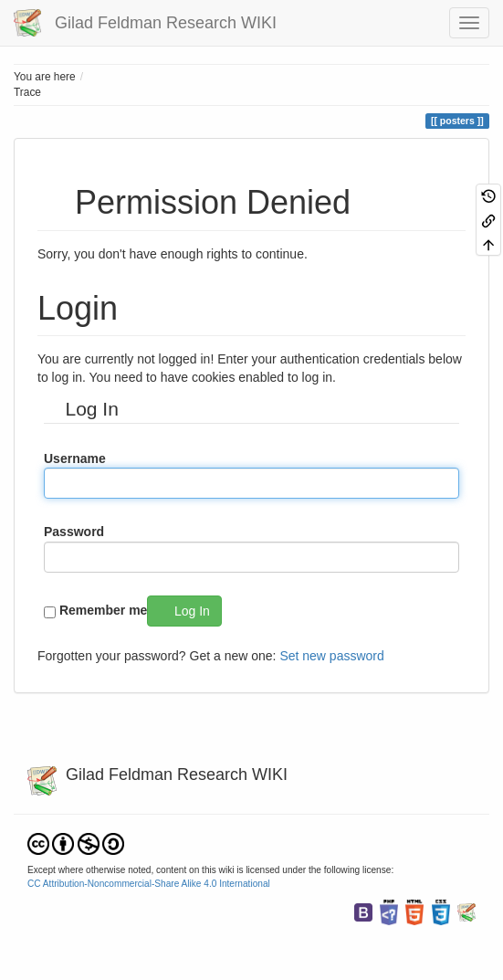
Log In (192, 611)
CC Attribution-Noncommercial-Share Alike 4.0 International (149, 884)
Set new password (331, 656)
